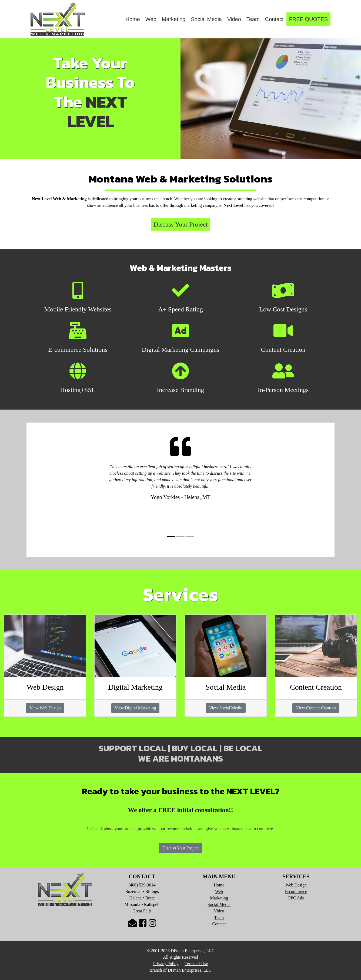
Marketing (174, 19)
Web (151, 19)
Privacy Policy (166, 964)
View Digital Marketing (136, 708)
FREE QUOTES (308, 19)
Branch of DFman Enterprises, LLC (180, 970)
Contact (274, 19)
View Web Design (45, 708)
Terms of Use (196, 964)
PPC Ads (296, 898)
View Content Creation (316, 708)
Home (133, 19)
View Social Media (226, 708)
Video (234, 19)
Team (253, 19)
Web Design (296, 885)
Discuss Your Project (180, 848)
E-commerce (296, 891)
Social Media (206, 19)
